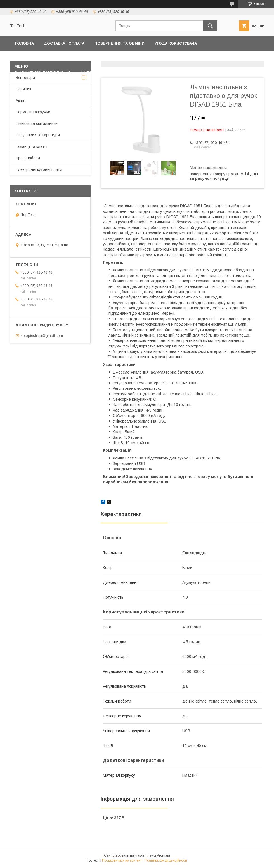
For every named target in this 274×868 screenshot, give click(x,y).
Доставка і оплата (64, 43)
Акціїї (21, 101)
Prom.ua (163, 855)
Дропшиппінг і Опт (196, 58)
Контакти (97, 58)
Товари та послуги (139, 58)
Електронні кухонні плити (39, 169)
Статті (146, 72)
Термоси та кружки (33, 112)
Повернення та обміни (120, 43)
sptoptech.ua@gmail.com (42, 336)
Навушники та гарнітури (38, 135)
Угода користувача (176, 43)
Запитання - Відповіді (104, 72)
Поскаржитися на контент (122, 860)
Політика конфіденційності (46, 58)
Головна (24, 43)
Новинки (23, 89)
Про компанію (242, 58)
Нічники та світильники (37, 123)
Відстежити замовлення (43, 72)
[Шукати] (210, 26)
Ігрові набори (28, 158)
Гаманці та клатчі (31, 146)
